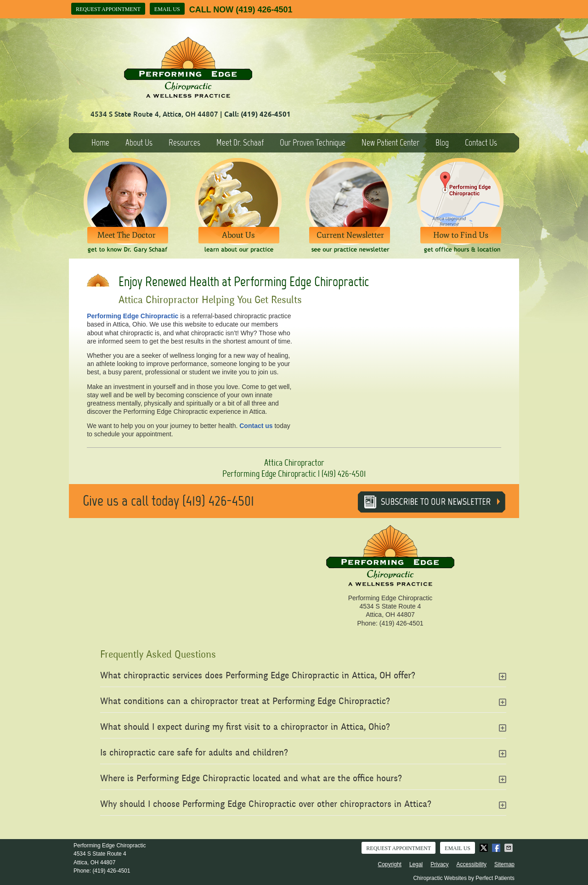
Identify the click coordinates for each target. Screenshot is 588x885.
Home (100, 143)
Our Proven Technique (313, 143)
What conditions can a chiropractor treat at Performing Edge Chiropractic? (245, 702)
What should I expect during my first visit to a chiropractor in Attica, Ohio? (245, 728)
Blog (442, 143)
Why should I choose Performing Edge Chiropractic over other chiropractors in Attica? (266, 805)
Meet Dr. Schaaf (240, 143)
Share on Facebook (497, 848)
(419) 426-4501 (264, 10)
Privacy (439, 864)
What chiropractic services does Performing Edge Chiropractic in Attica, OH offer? (258, 676)
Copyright (390, 864)
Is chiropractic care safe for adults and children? (194, 754)
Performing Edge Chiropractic (133, 316)
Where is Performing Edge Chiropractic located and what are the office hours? (251, 779)
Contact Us (481, 143)
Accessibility (472, 864)
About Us (139, 143)
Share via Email (509, 848)
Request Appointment (108, 9)
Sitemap (504, 864)
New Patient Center (390, 143)
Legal (416, 864)
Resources (184, 143)
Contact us (256, 426)
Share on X (485, 848)
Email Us (167, 9)
